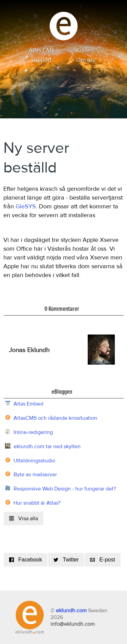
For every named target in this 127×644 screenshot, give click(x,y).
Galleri (86, 50)
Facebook (26, 560)
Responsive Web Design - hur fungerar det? (65, 489)
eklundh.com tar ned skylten (47, 446)
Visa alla (24, 519)
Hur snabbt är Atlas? (37, 503)
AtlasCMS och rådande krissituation (55, 418)
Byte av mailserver (35, 475)
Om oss (86, 60)
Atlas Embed (28, 404)
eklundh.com (71, 611)
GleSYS (26, 207)
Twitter (66, 560)
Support (41, 60)
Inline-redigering (33, 432)
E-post (102, 560)
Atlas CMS (42, 50)
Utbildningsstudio (34, 461)
